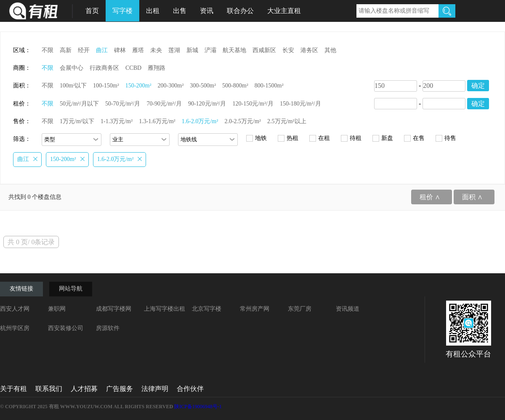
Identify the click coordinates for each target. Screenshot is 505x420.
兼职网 (57, 309)
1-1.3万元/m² (117, 121)
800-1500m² (269, 86)
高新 (66, 50)
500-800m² (235, 86)
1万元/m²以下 (77, 121)
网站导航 (71, 289)
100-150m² (106, 86)
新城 (192, 50)
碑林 (120, 50)
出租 (153, 11)
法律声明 (155, 389)
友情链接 (21, 289)
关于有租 (13, 389)
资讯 (207, 11)
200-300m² (171, 86)
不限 (48, 50)
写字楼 (122, 11)
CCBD (133, 68)
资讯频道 (348, 309)
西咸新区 (264, 50)
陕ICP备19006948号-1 (198, 407)
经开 (84, 50)
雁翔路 (157, 68)
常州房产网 (255, 309)
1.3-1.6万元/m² (157, 121)
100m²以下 (73, 86)
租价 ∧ (430, 197)
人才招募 (84, 389)
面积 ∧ (472, 197)
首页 (92, 11)
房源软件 (108, 328)
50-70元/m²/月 (123, 104)
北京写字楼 (207, 309)
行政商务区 (104, 68)
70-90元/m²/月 (164, 104)
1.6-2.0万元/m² (200, 121)
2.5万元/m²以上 (287, 121)
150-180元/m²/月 (300, 104)
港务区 (309, 50)
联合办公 (240, 11)
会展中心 (72, 68)
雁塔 (138, 50)
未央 (156, 50)
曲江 (102, 50)
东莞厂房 (300, 309)
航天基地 (234, 50)
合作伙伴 (190, 389)
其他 (330, 50)
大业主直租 (284, 11)
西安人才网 (15, 309)
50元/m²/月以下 (79, 104)
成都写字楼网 (114, 309)
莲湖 (174, 50)
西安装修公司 (66, 328)
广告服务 (120, 389)
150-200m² (138, 86)
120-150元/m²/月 (253, 104)
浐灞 (210, 50)
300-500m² (203, 86)
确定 (478, 86)
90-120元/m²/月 (207, 104)
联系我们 (49, 389)
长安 (288, 50)
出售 (180, 11)
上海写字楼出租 (165, 309)
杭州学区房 (15, 328)
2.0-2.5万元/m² (243, 121)
